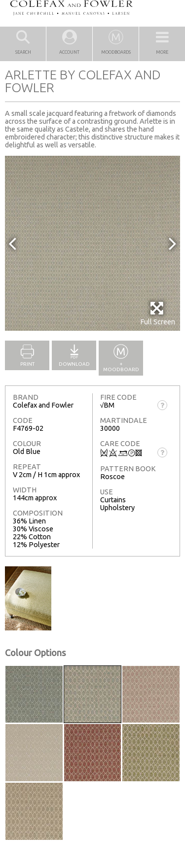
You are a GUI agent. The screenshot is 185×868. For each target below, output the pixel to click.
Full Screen (158, 313)
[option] (92, 243)
